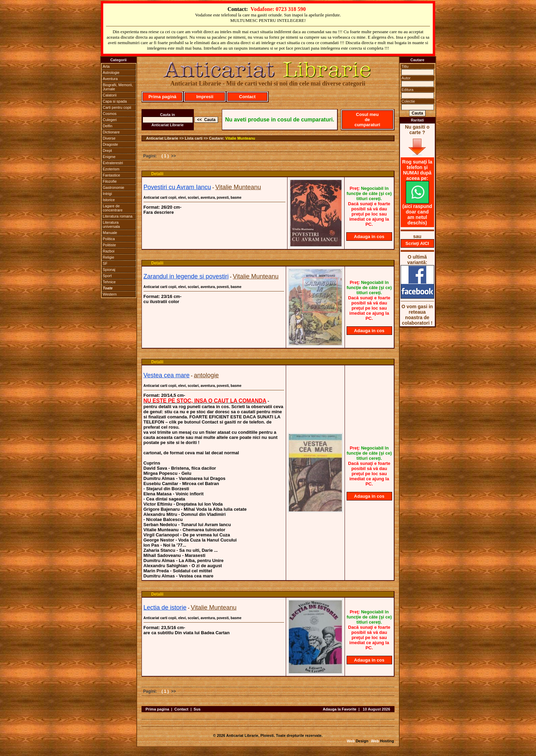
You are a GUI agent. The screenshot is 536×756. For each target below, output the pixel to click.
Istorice (109, 200)
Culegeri (110, 120)
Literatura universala (111, 224)
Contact (247, 97)
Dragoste (111, 144)
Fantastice (112, 175)
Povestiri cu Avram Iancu (177, 187)
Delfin (108, 126)
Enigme (109, 157)
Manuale (110, 233)
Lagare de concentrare (113, 208)
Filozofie (110, 181)
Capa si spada (115, 101)
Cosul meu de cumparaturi (367, 120)
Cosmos (110, 114)
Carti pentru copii (117, 107)
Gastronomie (114, 187)
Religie (109, 257)
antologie (206, 375)
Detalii (157, 174)
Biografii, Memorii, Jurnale (118, 87)
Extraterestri (113, 163)
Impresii (205, 97)
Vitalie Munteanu (240, 138)
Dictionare (111, 132)
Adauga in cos (369, 237)
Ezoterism (111, 169)
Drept (108, 151)
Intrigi (108, 194)
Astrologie (111, 73)
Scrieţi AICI (417, 243)
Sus (197, 709)
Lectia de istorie (165, 608)
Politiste (110, 245)
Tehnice (109, 282)
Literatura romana (118, 216)
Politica (109, 239)
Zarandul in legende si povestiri (186, 276)
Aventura (110, 79)
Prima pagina (157, 709)
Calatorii (110, 95)
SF (105, 263)
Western (110, 294)
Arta (106, 66)
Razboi (109, 251)
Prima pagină (162, 97)
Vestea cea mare (167, 375)
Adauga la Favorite (339, 709)
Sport (107, 276)
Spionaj (109, 270)
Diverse (109, 138)
